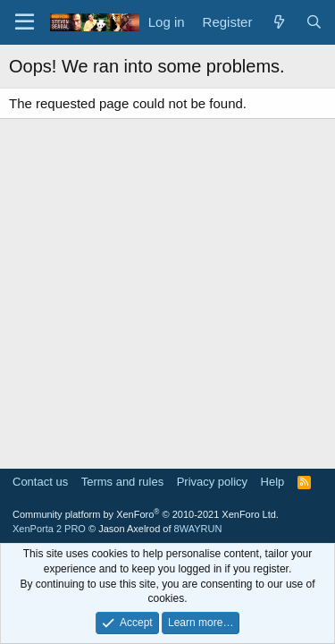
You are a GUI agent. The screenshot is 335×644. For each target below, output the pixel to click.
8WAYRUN (198, 529)
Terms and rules (122, 482)
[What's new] (278, 22)
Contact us (40, 482)
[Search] (314, 22)
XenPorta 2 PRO (49, 529)
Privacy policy (212, 482)
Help (273, 482)
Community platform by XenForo (146, 514)
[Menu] (25, 22)
